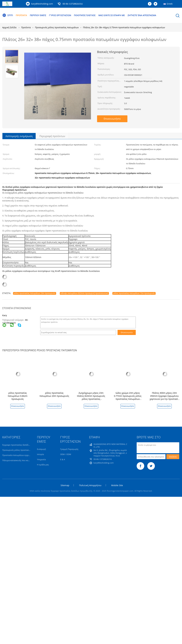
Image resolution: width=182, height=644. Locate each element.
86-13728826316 (15, 321)
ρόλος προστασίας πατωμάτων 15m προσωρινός (134, 293)
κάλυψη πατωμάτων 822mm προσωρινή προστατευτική (84, 293)
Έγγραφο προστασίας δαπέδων (17, 445)
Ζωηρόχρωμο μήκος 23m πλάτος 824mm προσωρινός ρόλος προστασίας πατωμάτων (91, 397)
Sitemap (65, 485)
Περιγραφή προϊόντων (52, 136)
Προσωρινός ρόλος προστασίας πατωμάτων (23, 450)
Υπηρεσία (41, 459)
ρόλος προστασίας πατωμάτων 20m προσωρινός (54, 394)
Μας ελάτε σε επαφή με (112, 15)
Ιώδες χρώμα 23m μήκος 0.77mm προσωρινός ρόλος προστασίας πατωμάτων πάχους (128, 397)
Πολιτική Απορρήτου (90, 485)
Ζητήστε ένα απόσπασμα (142, 15)
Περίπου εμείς (38, 15)
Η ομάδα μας (43, 465)
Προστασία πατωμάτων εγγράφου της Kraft (22, 455)
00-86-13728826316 (73, 4)
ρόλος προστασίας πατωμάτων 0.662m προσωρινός (18, 396)
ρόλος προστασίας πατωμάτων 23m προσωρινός (35, 293)
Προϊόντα (21, 15)
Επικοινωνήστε (112, 119)
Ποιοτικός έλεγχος (85, 15)
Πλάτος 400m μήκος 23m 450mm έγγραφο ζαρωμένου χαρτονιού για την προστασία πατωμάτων (164, 397)
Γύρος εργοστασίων (60, 15)
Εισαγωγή (41, 449)
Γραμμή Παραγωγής (69, 449)
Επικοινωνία (127, 332)
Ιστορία (40, 454)
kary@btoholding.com (42, 4)
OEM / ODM (66, 454)
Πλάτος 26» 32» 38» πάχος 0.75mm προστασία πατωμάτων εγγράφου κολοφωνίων (124, 27)
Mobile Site (117, 485)
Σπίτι (8, 15)
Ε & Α (63, 459)
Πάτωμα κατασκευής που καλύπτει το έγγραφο (24, 460)
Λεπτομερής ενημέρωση (19, 136)
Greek (170, 4)
